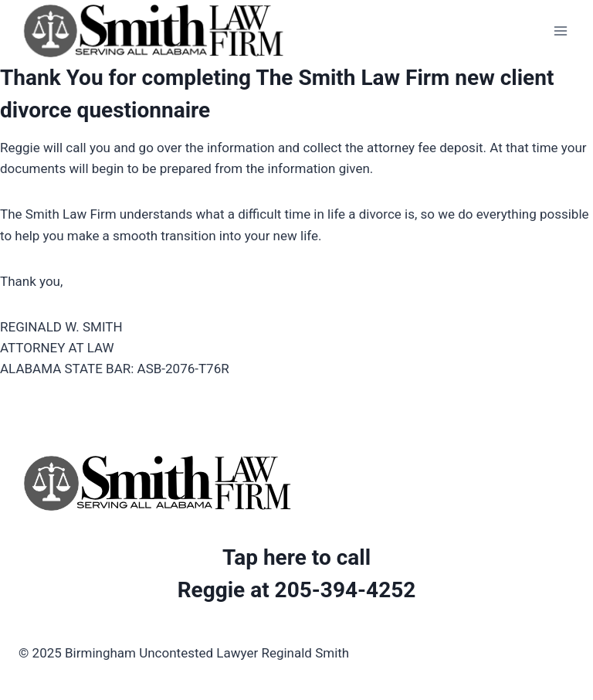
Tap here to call (296, 557)
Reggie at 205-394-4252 (297, 590)
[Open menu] (560, 31)
